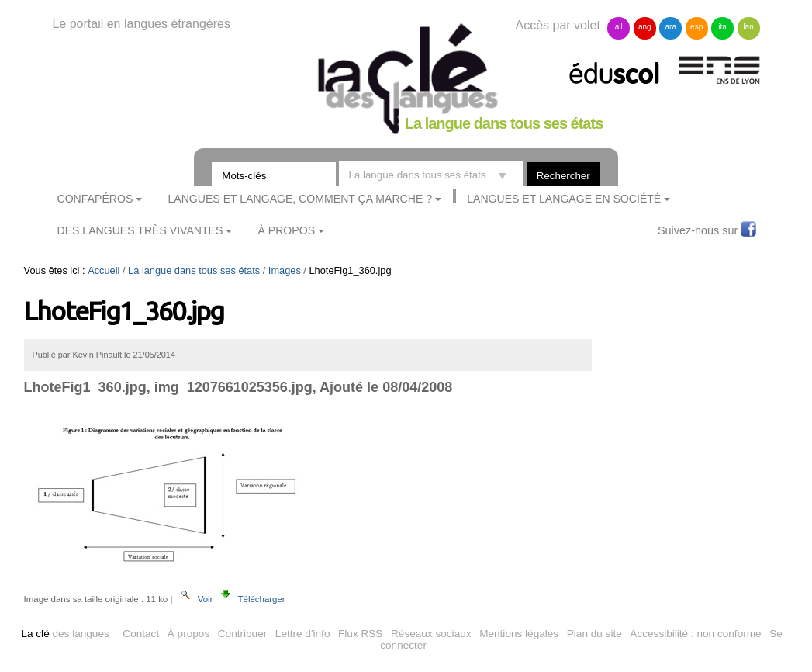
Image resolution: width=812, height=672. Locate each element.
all (619, 27)
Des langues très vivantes (140, 230)
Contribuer (242, 634)
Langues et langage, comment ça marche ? (300, 199)
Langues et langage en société (564, 199)
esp (696, 27)
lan (748, 27)
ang (645, 27)
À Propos (287, 230)
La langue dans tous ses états (194, 270)
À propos (188, 634)
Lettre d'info (303, 634)
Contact (141, 634)
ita (722, 27)
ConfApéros (95, 199)
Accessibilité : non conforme (695, 634)
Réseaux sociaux (431, 634)
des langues (65, 634)
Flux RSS (360, 634)
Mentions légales (519, 634)
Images (285, 270)
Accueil (104, 270)
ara (670, 27)
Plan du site (594, 634)
